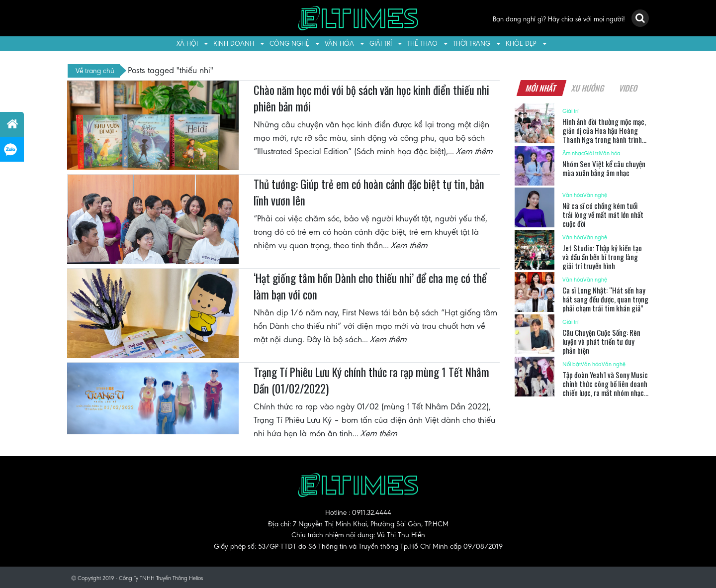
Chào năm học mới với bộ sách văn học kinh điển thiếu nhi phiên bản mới (371, 98)
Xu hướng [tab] (588, 88)
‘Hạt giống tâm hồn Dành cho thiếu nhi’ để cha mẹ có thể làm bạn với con (370, 287)
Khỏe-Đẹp (521, 44)
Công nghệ (289, 44)
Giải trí (381, 44)
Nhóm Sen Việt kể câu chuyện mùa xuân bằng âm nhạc (604, 168)
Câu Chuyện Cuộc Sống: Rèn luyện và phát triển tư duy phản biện (601, 341)
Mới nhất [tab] (541, 88)
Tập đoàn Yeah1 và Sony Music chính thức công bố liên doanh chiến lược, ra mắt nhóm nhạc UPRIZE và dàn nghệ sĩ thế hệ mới (605, 392)
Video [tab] (628, 88)
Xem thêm (475, 151)
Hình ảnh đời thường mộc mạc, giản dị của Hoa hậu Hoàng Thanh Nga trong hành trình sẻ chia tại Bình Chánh (604, 135)
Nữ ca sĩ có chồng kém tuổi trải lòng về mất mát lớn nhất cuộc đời (603, 214)
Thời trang (472, 44)
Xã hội (187, 44)
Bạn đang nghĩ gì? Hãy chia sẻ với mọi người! (559, 19)
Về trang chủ (95, 71)
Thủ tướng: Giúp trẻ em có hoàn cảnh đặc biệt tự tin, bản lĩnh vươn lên (369, 193)
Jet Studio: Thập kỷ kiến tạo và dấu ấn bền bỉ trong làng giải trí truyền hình (602, 257)
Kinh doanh (234, 44)
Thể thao (422, 44)
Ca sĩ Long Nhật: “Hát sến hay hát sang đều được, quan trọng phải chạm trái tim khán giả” (605, 299)
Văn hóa (339, 44)
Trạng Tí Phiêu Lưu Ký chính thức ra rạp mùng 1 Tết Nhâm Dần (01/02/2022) (371, 381)
